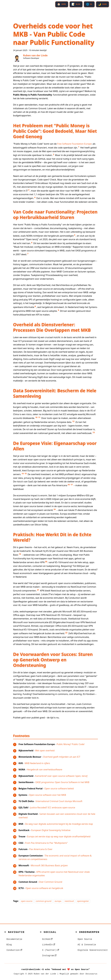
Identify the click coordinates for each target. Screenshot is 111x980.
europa (58, 901)
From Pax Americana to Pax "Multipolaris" (46, 843)
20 (46, 562)
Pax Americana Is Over (41, 849)
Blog (9, 945)
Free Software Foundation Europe (74, 144)
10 (36, 417)
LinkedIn (49, 945)
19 (20, 554)
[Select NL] (89, 4)
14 (23, 474)
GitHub (47, 939)
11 (39, 417)
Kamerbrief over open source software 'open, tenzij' (61, 776)
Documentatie (14, 939)
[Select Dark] (102, 4)
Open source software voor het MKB (48, 795)
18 (54, 509)
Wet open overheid (45, 751)
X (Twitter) (51, 950)
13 (94, 432)
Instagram (49, 956)
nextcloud (69, 901)
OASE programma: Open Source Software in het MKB (62, 782)
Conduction (14, 950)
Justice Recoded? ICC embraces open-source (53, 808)
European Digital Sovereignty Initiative (51, 830)
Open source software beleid (59, 789)
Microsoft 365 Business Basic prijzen (49, 865)
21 (38, 590)
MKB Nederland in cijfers (37, 763)
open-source (27, 901)
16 (69, 485)
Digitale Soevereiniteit (93, 950)
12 (73, 421)
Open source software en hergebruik (44, 888)
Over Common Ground (51, 882)
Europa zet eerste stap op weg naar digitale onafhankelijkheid (59, 836)
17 (72, 485)
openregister (83, 901)
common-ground (44, 901)
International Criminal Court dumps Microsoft (59, 801)
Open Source (85, 939)
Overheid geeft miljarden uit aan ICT (62, 757)
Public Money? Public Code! (71, 744)
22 (66, 633)
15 (26, 474)
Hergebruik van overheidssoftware (45, 770)
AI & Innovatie (87, 945)
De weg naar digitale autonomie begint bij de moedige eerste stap (59, 824)
